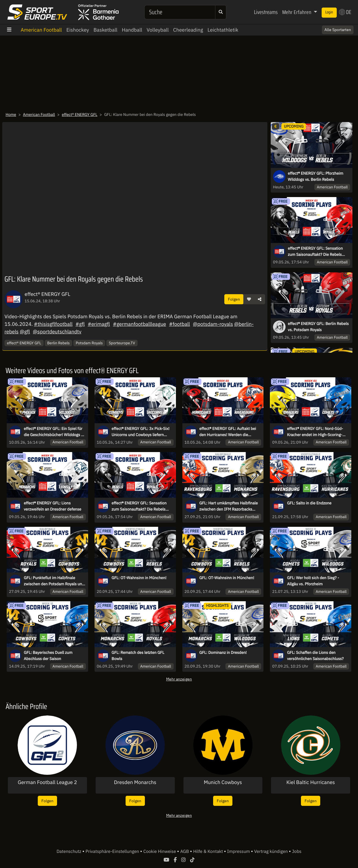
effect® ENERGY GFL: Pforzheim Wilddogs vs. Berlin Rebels (315, 176)
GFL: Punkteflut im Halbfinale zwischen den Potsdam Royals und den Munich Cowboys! (54, 581)
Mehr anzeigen (179, 679)
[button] (249, 299)
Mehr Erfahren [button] (297, 12)
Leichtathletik (223, 30)
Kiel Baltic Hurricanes (311, 782)
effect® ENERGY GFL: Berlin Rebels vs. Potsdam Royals (318, 327)
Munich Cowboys (223, 782)
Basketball (105, 30)
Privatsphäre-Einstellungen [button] (113, 851)
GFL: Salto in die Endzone (309, 503)
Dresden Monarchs (135, 782)
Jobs (297, 851)
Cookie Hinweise (160, 851)
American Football (41, 30)
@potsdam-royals (213, 324)
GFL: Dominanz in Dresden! (223, 652)
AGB (185, 851)
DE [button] (345, 12)
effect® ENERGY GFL (80, 114)
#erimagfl (99, 324)
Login (329, 12)
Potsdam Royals (89, 343)
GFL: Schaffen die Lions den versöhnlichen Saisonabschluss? (315, 656)
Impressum (239, 851)
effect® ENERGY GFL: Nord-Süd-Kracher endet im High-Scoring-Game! (315, 432)
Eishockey (78, 30)
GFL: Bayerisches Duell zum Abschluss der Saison (48, 656)
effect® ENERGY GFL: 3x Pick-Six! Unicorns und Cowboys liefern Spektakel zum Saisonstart (141, 432)
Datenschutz (69, 851)
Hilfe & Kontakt (209, 851)
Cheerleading (188, 30)
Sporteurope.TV (122, 343)
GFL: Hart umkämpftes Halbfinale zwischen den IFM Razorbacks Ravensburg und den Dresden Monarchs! (229, 506)
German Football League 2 (47, 782)
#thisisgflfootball (53, 324)
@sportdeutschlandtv (57, 332)
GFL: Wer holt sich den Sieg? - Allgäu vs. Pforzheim (313, 581)
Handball (132, 30)
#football (179, 324)
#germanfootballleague (140, 324)
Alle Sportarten (338, 30)
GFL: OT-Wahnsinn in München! (139, 578)
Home (11, 114)
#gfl (80, 324)
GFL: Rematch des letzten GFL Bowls (138, 656)
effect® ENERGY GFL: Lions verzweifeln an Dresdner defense (53, 506)
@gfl (25, 332)
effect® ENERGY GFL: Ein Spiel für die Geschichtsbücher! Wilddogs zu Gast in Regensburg (54, 432)
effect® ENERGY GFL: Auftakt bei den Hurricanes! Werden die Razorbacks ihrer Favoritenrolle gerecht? (228, 432)
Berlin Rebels (58, 343)
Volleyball (158, 30)
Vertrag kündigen (272, 851)
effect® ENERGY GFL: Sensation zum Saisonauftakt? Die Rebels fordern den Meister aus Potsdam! (317, 252)
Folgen (234, 299)
